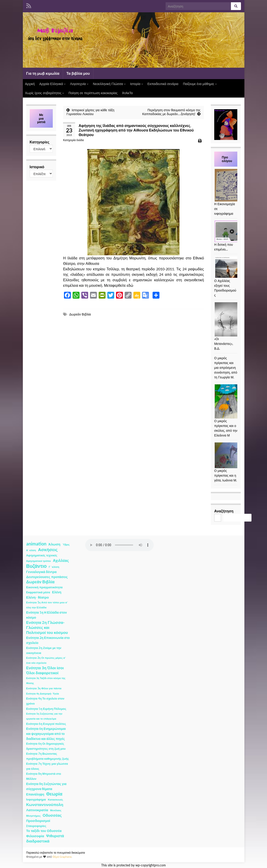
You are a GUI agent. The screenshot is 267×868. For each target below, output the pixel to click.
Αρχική (30, 84)
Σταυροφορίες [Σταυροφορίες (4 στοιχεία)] (36, 826)
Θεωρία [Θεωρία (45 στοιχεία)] (54, 794)
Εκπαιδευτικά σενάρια (163, 84)
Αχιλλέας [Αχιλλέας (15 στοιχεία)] (61, 561)
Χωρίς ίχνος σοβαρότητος (45, 93)
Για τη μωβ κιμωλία (43, 73)
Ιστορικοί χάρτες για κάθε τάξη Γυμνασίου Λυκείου (90, 112)
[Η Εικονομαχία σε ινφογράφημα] (232, 185)
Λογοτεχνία (79, 84)
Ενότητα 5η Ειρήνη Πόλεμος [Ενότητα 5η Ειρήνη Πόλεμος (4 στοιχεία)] (46, 709)
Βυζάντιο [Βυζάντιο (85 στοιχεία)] (37, 566)
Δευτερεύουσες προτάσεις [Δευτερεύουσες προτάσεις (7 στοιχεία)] (47, 577)
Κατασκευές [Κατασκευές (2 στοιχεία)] (56, 800)
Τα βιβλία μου (78, 73)
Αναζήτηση (224, 511)
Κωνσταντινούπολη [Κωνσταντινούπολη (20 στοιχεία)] (45, 805)
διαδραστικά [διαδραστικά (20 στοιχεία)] (38, 841)
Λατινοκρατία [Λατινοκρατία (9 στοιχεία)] (37, 810)
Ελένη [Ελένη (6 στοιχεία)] (57, 592)
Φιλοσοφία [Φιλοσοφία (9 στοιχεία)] (35, 836)
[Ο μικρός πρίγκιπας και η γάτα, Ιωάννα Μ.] (232, 455)
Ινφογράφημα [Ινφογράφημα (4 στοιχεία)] (36, 799)
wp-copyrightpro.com (151, 865)
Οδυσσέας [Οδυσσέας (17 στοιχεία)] (52, 815)
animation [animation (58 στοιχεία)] (36, 544)
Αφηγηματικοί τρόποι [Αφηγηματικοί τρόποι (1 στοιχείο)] (39, 561)
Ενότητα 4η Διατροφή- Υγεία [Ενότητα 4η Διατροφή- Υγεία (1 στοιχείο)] (43, 694)
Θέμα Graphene (62, 857)
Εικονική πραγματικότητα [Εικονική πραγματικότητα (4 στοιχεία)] (44, 587)
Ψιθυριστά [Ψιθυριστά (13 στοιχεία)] (55, 836)
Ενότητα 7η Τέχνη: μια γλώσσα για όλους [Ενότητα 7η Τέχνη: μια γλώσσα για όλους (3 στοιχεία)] (47, 766)
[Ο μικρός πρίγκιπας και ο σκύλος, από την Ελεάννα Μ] (226, 401)
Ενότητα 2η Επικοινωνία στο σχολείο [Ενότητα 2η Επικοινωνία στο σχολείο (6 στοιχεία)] (48, 640)
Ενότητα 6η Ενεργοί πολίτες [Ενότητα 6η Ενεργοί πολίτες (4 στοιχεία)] (46, 724)
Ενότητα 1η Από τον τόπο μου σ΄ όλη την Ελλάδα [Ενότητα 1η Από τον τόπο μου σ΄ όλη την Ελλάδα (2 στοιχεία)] (47, 605)
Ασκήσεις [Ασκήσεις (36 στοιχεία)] (48, 550)
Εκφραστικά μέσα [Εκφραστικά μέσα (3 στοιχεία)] (38, 592)
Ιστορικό (37, 167)
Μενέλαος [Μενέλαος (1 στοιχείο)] (56, 810)
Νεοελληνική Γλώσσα (109, 84)
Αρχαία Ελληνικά (52, 84)
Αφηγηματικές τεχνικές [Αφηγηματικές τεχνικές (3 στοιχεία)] (42, 555)
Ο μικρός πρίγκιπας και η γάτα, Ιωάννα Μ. (226, 475)
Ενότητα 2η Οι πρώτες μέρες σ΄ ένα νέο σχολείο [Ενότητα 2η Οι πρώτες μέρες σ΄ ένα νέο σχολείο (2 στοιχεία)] (46, 660)
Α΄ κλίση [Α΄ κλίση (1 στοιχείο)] (31, 550)
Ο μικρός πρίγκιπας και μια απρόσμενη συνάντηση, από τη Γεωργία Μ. (226, 368)
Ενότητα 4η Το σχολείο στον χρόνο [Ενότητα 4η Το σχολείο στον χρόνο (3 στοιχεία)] (45, 701)
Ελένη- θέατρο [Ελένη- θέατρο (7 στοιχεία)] (38, 597)
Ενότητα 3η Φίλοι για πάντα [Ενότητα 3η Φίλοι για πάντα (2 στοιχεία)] (44, 688)
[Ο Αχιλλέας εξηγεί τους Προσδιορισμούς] (232, 267)
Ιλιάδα (80, 140)
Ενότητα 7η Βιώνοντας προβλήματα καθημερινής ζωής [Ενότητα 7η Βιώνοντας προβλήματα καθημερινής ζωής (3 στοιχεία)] (48, 756)
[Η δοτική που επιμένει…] (232, 231)
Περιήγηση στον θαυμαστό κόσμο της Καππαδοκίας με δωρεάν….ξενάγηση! (171, 112)
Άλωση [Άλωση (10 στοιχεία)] (54, 544)
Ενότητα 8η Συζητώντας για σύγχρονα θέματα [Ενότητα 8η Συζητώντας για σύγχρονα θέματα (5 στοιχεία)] (46, 786)
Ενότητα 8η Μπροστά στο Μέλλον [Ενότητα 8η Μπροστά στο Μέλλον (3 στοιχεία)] (44, 776)
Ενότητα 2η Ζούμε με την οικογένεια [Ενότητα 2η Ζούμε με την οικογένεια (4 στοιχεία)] (44, 650)
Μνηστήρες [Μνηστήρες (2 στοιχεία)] (33, 816)
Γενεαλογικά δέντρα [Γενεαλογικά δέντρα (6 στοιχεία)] (41, 572)
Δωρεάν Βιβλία (80, 314)
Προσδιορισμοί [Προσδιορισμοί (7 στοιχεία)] (38, 821)
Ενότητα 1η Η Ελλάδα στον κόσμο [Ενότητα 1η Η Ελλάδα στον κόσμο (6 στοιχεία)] (47, 615)
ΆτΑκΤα (127, 93)
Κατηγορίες (40, 142)
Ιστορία (137, 84)
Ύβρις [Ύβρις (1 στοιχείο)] (66, 544)
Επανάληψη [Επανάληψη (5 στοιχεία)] (35, 794)
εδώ (130, 285)
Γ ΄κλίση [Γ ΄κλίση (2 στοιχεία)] (54, 567)
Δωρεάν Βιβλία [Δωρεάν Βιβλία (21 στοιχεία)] (40, 582)
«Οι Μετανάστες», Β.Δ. (224, 344)
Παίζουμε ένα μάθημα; (200, 84)
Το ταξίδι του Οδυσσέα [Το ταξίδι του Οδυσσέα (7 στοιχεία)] (44, 831)
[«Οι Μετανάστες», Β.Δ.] (232, 319)
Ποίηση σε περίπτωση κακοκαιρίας (93, 93)
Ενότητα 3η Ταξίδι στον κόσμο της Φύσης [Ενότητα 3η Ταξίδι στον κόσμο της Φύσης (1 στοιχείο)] (46, 681)
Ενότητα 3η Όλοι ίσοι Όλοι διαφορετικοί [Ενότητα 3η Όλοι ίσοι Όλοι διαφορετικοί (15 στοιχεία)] (45, 670)
